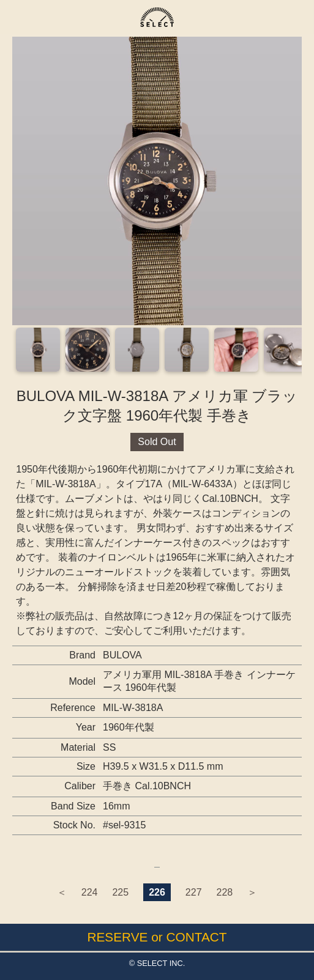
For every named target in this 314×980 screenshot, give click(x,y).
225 (120, 892)
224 (90, 892)
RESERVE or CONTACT (157, 937)
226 (157, 892)
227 (194, 892)
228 (225, 892)
